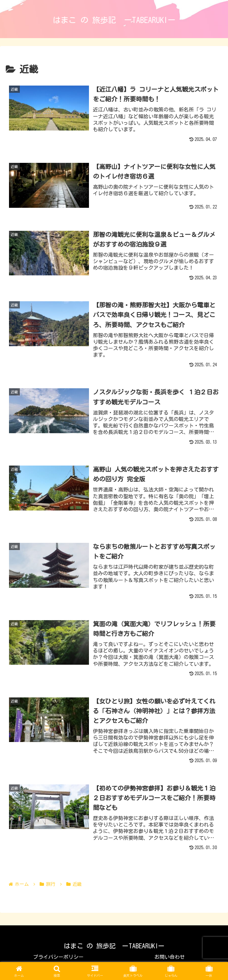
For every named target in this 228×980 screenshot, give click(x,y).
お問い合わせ (170, 957)
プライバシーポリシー (58, 957)
